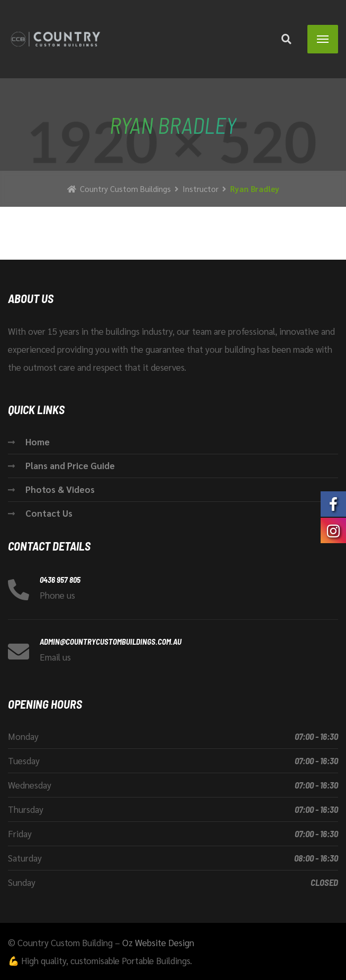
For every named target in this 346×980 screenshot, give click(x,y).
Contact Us (49, 513)
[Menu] (323, 39)
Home (38, 442)
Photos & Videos (60, 489)
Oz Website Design (158, 942)
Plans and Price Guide (70, 465)
